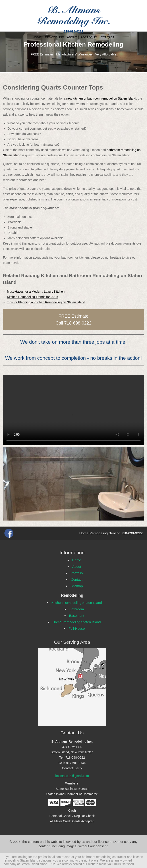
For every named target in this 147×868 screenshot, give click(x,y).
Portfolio (77, 573)
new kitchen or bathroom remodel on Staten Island (101, 98)
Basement (77, 616)
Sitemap (77, 586)
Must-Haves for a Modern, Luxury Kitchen (36, 292)
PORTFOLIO (89, 37)
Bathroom (77, 609)
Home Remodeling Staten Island (77, 622)
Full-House (77, 628)
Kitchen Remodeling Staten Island (77, 603)
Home (77, 560)
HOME (37, 37)
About (77, 567)
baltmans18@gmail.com (72, 776)
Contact (77, 579)
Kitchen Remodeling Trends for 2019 (32, 297)
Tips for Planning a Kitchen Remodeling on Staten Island (46, 302)
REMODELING (54, 37)
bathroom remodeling (97, 857)
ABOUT (72, 37)
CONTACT (108, 37)
